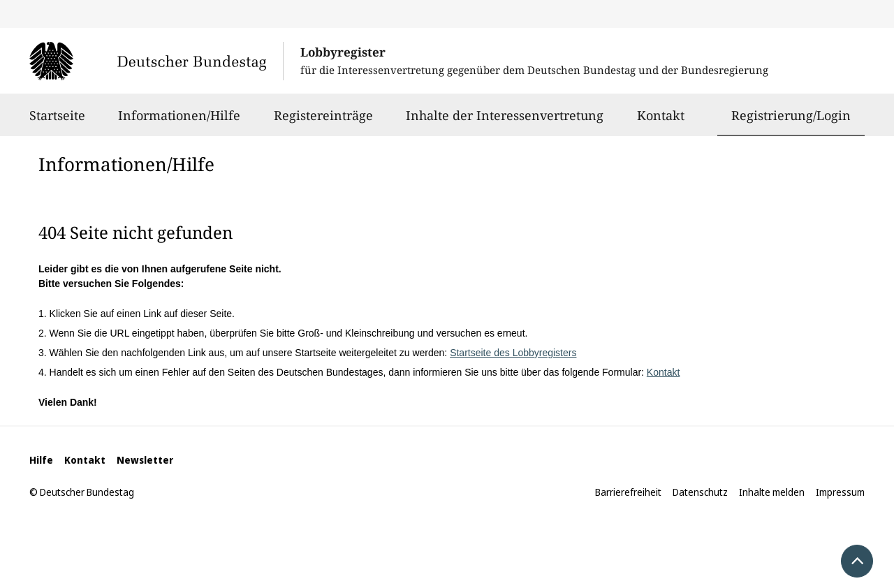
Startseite (57, 122)
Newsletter (145, 460)
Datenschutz (700, 492)
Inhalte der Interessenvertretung (505, 122)
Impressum (840, 492)
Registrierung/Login (791, 115)
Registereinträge (323, 122)
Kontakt (661, 122)
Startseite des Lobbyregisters (513, 353)
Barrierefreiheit (628, 492)
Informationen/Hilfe (179, 122)
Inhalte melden (772, 492)
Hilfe (41, 460)
